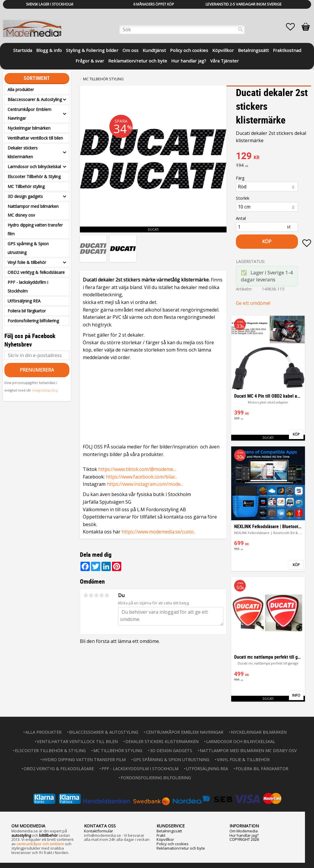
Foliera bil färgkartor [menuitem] (27, 311)
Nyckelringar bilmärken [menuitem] (29, 128)
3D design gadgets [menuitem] (25, 196)
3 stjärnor (96, 595)
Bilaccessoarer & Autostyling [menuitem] (35, 99)
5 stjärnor (107, 595)
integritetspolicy (45, 390)
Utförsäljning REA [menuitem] (24, 301)
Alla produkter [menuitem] (21, 89)
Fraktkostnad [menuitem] (287, 50)
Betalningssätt (169, 830)
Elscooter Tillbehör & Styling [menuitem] (34, 176)
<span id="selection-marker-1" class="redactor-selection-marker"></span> (153, 401)
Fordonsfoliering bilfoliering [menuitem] (33, 321)
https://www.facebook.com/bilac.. (141, 477)
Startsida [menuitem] (23, 50)
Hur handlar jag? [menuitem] (189, 61)
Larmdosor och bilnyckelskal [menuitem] (34, 167)
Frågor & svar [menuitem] (90, 61)
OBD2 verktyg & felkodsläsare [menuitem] (36, 272)
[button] (293, 27)
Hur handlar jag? (244, 835)
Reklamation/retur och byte (181, 848)
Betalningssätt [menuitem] (253, 50)
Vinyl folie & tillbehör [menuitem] (27, 262)
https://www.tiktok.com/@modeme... (137, 469)
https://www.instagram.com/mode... (145, 484)
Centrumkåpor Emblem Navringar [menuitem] (29, 114)
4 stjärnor (101, 595)
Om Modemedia (244, 830)
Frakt (161, 835)
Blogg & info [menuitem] (49, 50)
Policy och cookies (173, 843)
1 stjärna (86, 595)
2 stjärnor (91, 595)
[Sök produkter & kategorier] (182, 29)
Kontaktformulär (99, 830)
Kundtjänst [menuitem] (154, 50)
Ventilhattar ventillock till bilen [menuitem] (35, 138)
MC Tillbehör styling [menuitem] (26, 186)
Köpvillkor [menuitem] (223, 50)
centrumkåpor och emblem (40, 843)
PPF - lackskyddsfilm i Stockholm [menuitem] (28, 287)
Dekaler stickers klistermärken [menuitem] (23, 152)
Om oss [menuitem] (130, 50)
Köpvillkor (165, 839)
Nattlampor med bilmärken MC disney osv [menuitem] (33, 211)
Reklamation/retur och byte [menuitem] (138, 61)
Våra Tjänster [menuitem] (224, 61)
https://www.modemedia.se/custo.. (159, 532)
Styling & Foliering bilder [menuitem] (92, 50)
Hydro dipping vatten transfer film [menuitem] (35, 229)
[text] (273, 156)
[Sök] (241, 29)
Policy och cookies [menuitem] (189, 50)
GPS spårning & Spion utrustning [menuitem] (28, 248)
